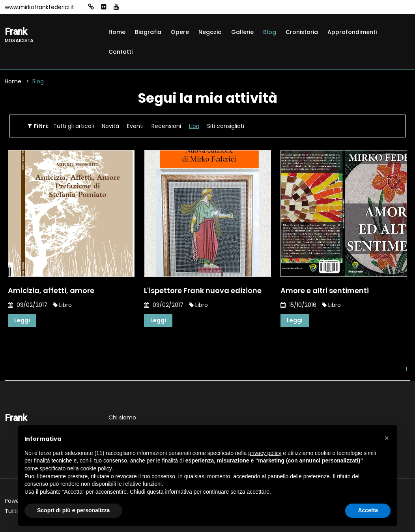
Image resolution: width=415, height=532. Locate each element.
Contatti (121, 52)
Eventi (135, 126)
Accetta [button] (368, 510)
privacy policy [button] (265, 453)
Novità (110, 126)
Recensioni (166, 126)
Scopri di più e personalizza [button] (73, 510)
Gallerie (242, 32)
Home (117, 32)
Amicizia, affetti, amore (51, 290)
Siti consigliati (226, 126)
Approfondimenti (352, 32)
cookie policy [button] (96, 468)
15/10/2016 (298, 305)
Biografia (148, 32)
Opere (180, 32)
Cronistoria (302, 32)
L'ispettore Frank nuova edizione (203, 290)
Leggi (22, 320)
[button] (387, 438)
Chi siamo (122, 417)
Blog (270, 32)
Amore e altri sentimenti (325, 290)
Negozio (210, 32)
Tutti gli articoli (74, 126)
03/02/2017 (28, 305)
